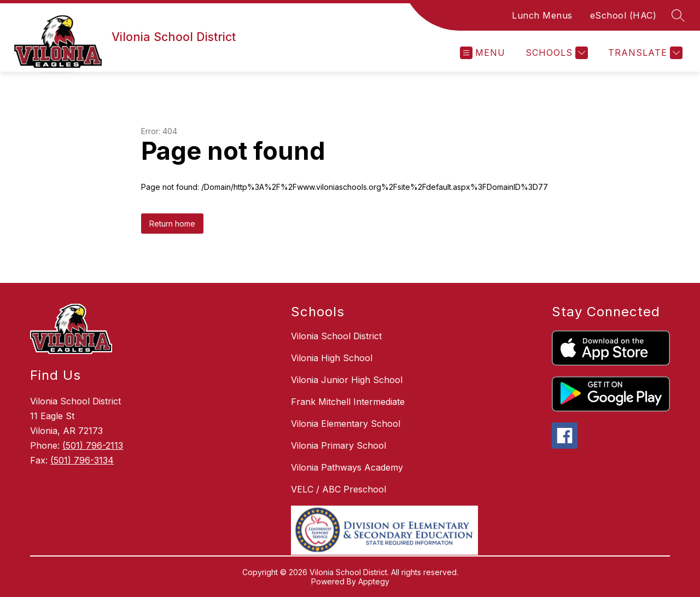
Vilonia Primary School (339, 445)
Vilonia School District (336, 336)
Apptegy (374, 581)
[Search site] (678, 15)
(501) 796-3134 (82, 460)
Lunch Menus (542, 15)
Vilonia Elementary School (346, 424)
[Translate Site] (644, 53)
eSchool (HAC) (623, 15)
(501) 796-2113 (93, 445)
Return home (172, 224)
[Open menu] (483, 53)
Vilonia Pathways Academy (347, 467)
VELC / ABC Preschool (339, 489)
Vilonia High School (332, 358)
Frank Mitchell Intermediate (348, 402)
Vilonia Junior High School (347, 380)
